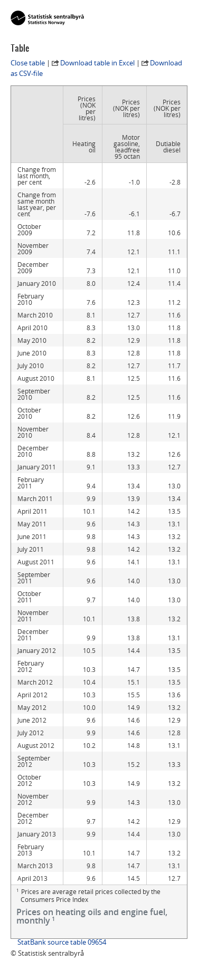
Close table (28, 63)
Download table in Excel (97, 63)
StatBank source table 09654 (62, 942)
